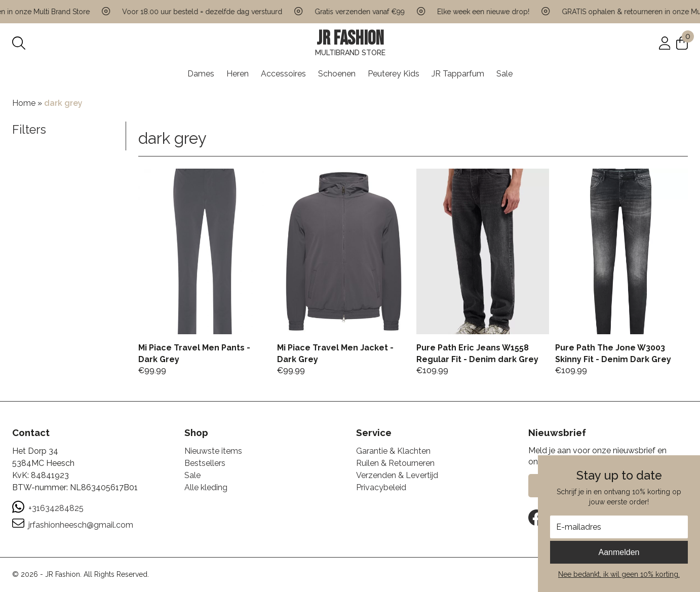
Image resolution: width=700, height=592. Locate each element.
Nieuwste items (213, 451)
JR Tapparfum (458, 74)
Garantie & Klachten (393, 451)
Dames (201, 74)
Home (24, 103)
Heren (238, 74)
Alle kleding (206, 487)
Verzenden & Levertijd (397, 475)
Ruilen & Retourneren (395, 463)
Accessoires (283, 74)
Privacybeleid (381, 487)
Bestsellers (205, 463)
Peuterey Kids (394, 74)
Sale (504, 74)
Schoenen (337, 74)
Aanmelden (619, 552)
